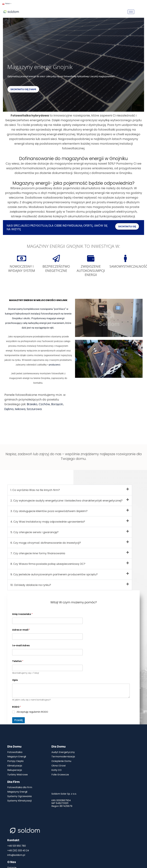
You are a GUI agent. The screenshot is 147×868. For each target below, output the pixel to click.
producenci (55, 365)
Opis (15, 678)
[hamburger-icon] (131, 12)
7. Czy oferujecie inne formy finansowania (38, 551)
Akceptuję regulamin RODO (32, 710)
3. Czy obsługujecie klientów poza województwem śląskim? (49, 509)
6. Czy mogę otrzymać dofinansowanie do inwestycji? (46, 541)
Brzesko (33, 404)
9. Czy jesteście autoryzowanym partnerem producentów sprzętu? (54, 572)
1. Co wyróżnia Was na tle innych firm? (35, 488)
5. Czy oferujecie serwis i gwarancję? (34, 530)
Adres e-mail (21, 628)
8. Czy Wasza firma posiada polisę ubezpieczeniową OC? (48, 562)
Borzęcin (59, 404)
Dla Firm (14, 781)
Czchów (46, 404)
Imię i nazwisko (22, 612)
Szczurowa (36, 409)
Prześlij (18, 718)
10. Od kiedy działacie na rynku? (31, 583)
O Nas (12, 862)
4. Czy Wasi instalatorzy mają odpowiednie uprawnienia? (48, 520)
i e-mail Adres (21, 643)
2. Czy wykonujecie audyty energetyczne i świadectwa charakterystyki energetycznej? (66, 498)
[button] (70, 488)
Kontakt (13, 840)
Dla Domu (14, 745)
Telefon (18, 659)
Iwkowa (21, 409)
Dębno (9, 409)
